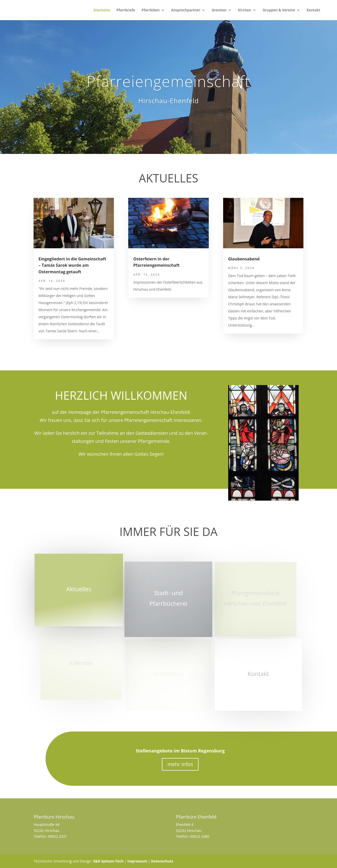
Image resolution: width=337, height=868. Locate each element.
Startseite (102, 10)
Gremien (219, 10)
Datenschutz (162, 861)
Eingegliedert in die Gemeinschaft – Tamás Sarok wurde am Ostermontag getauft (72, 265)
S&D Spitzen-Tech (108, 861)
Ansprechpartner (186, 10)
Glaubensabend (244, 259)
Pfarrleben (151, 10)
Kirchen (245, 10)
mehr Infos (199, 764)
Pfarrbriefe (126, 10)
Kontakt (314, 10)
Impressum (137, 861)
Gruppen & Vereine (279, 10)
